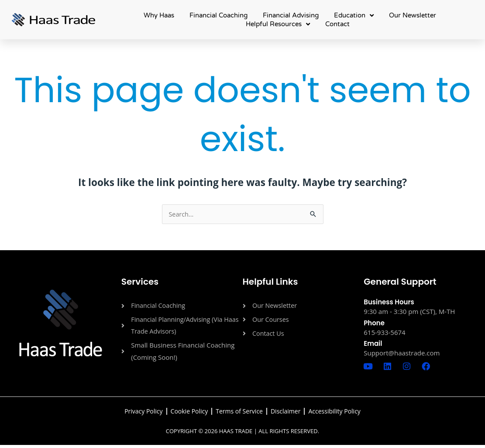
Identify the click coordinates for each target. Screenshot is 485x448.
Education (354, 15)
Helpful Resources (278, 24)
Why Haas (159, 15)
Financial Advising (291, 15)
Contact (337, 24)
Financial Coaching (218, 15)
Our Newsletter (413, 15)
